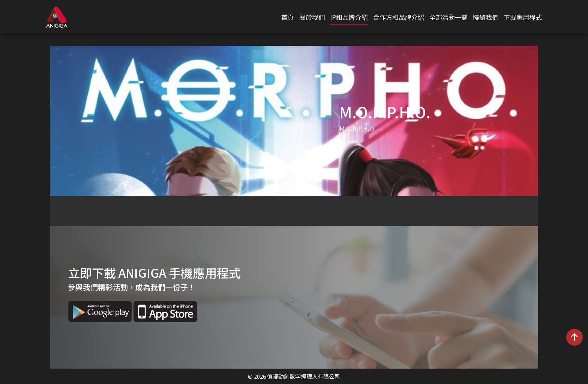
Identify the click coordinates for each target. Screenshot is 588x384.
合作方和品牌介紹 (399, 17)
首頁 (288, 17)
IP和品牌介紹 (349, 17)
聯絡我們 (486, 17)
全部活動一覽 (448, 17)
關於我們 (312, 17)
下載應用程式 (523, 17)
